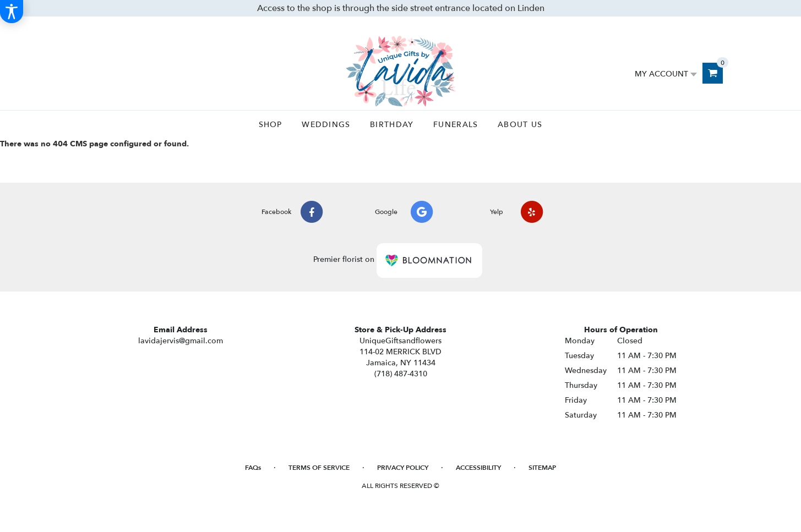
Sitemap (542, 468)
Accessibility (478, 468)
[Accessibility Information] (12, 12)
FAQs (253, 468)
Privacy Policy (403, 468)
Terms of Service (319, 468)
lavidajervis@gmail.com (181, 341)
